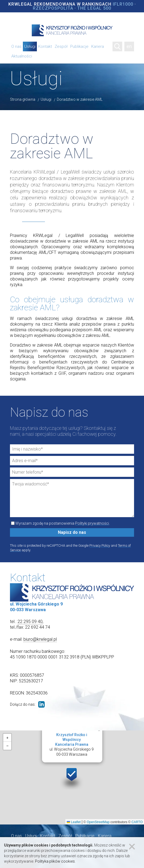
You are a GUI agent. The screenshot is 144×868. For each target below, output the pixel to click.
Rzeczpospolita (53, 8)
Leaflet (74, 822)
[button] (72, 778)
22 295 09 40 (30, 622)
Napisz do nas (72, 532)
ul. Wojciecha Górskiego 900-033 (72, 744)
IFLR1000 (123, 4)
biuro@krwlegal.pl (40, 639)
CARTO (137, 822)
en (129, 46)
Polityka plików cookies (55, 861)
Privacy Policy (100, 545)
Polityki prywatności (92, 523)
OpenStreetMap (98, 822)
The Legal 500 (94, 8)
